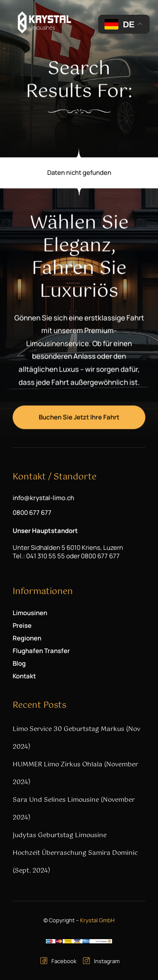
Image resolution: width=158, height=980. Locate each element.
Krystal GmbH (97, 920)
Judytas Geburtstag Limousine (60, 835)
